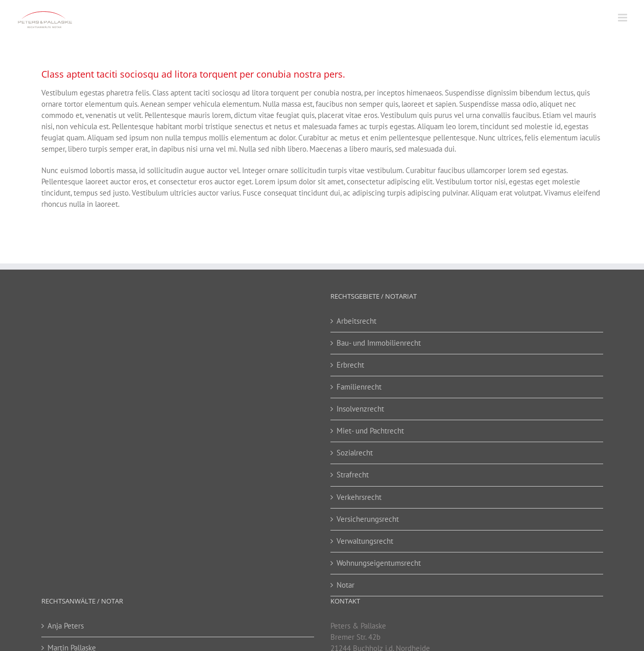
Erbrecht (350, 365)
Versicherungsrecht (368, 519)
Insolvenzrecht (360, 409)
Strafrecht (353, 475)
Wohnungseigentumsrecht (379, 563)
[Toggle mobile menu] (623, 18)
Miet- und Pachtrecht (370, 431)
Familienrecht (359, 387)
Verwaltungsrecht (365, 541)
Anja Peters (66, 626)
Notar (345, 585)
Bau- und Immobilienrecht (379, 343)
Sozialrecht (355, 453)
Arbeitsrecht (356, 321)
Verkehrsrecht (359, 497)
